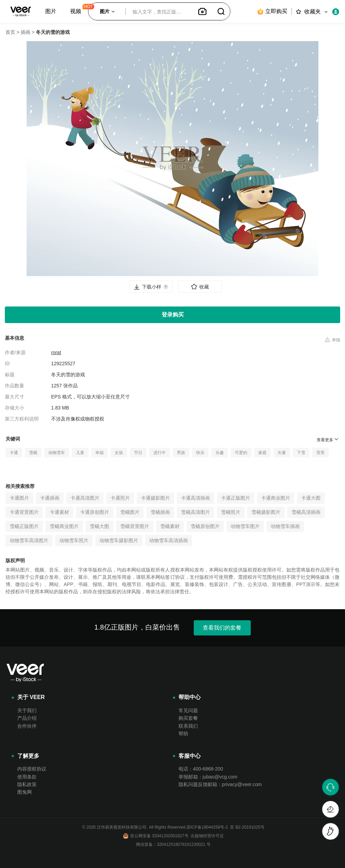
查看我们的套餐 (222, 628)
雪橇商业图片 (64, 526)
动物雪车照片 (74, 540)
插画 (26, 32)
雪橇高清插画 (306, 512)
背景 (320, 453)
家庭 (262, 453)
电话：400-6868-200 (201, 769)
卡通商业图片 (276, 498)
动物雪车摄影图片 (119, 540)
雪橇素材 (170, 526)
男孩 (181, 453)
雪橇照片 (231, 512)
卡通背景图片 (24, 512)
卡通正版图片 (236, 498)
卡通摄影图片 (155, 498)
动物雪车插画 (285, 526)
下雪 (301, 453)
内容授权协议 (32, 769)
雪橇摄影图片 (266, 512)
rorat (56, 352)
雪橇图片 (130, 512)
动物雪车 (57, 453)
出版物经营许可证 (206, 836)
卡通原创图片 (95, 512)
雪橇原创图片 (205, 526)
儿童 (80, 453)
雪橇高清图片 (195, 512)
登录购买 (173, 315)
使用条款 (27, 777)
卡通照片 (120, 498)
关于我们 (27, 710)
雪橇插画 (160, 512)
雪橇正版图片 (24, 526)
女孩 (119, 453)
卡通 (14, 453)
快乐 (200, 453)
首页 (10, 32)
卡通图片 (19, 498)
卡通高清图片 (85, 498)
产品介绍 (27, 718)
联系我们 (188, 726)
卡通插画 (50, 498)
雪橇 (33, 453)
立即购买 (272, 11)
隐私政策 (27, 784)
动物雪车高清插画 (169, 540)
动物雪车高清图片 (29, 540)
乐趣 (220, 453)
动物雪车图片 (245, 526)
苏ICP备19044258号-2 (207, 827)
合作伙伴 (27, 726)
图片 (51, 11)
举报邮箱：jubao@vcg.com (208, 777)
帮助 (183, 734)
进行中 (160, 453)
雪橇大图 (99, 526)
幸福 (99, 453)
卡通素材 (59, 512)
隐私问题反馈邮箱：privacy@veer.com (220, 784)
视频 (76, 11)
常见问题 (188, 710)
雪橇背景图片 (135, 526)
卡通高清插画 (195, 498)
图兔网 (25, 792)
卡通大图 (311, 498)
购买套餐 (188, 718)
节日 (138, 453)
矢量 (282, 453)
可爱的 (241, 453)
